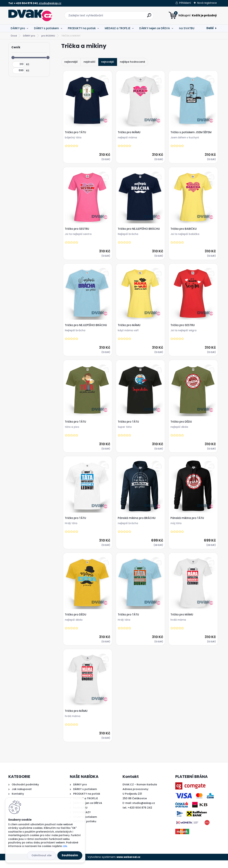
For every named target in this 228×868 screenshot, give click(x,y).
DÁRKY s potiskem (46, 28)
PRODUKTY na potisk (82, 28)
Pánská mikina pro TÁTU (188, 523)
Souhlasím (70, 855)
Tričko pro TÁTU (76, 133)
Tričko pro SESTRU (77, 230)
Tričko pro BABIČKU (184, 230)
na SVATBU (187, 28)
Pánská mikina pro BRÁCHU (137, 523)
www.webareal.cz (128, 865)
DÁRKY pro (18, 28)
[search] (149, 17)
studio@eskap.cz (50, 3)
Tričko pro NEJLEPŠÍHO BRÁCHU (139, 230)
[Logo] (30, 15)
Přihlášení (185, 3)
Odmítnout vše (42, 855)
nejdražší (89, 62)
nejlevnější (71, 62)
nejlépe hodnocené (132, 62)
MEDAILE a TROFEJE (118, 28)
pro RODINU (48, 36)
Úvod (14, 36)
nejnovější (108, 62)
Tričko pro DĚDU (182, 425)
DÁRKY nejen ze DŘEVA (155, 28)
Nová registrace (207, 3)
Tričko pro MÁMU (130, 133)
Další (210, 28)
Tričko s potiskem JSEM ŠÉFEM (191, 133)
